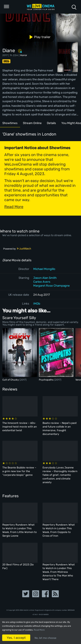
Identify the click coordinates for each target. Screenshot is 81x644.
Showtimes (10, 123)
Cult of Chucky (11, 380)
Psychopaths (47, 380)
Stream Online (32, 123)
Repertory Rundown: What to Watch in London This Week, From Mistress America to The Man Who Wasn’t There (59, 572)
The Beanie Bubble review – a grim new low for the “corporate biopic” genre (19, 471)
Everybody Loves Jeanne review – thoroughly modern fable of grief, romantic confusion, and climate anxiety (60, 475)
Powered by (17, 249)
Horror (24, 55)
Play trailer (38, 37)
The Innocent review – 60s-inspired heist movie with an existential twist (20, 427)
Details (51, 123)
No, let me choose (45, 638)
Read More (39, 630)
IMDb (37, 303)
